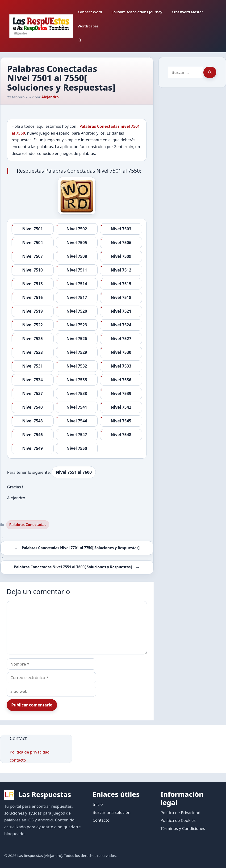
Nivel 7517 (77, 297)
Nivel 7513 (32, 284)
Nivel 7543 (32, 421)
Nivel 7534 (32, 380)
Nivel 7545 (121, 421)
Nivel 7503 (121, 229)
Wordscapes (88, 26)
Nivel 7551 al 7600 (74, 472)
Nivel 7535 (77, 380)
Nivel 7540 (32, 407)
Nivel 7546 (32, 435)
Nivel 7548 (121, 435)
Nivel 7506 (121, 243)
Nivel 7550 (77, 448)
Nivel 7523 (77, 325)
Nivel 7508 (77, 256)
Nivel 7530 (121, 352)
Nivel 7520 (77, 311)
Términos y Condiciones (183, 828)
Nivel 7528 (32, 352)
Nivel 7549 (32, 448)
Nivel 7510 (32, 270)
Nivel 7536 (121, 380)
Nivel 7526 (77, 339)
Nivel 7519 (32, 311)
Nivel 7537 (32, 393)
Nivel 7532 (77, 366)
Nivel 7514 (77, 284)
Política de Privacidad (180, 813)
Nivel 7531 (32, 366)
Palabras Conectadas (28, 525)
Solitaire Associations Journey (137, 12)
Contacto (101, 820)
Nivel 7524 (121, 325)
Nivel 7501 (32, 229)
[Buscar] (210, 72)
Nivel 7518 (121, 297)
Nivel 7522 (32, 325)
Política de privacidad (30, 752)
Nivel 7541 (77, 407)
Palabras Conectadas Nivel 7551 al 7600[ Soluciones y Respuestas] (73, 567)
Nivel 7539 (121, 393)
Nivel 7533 (121, 366)
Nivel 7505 (77, 243)
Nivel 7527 (121, 339)
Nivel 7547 (77, 435)
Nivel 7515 (121, 284)
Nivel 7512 (121, 270)
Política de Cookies (178, 820)
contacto (18, 760)
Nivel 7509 (121, 256)
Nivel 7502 (77, 229)
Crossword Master (187, 12)
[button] (80, 40)
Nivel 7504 (32, 243)
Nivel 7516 (32, 297)
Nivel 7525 (32, 339)
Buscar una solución (111, 812)
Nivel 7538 (77, 393)
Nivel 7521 (121, 311)
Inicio (98, 804)
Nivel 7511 (77, 270)
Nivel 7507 (32, 256)
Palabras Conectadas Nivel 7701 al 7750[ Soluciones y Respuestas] (81, 548)
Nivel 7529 (77, 352)
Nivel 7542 (121, 407)
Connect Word (90, 12)
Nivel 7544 (77, 421)
